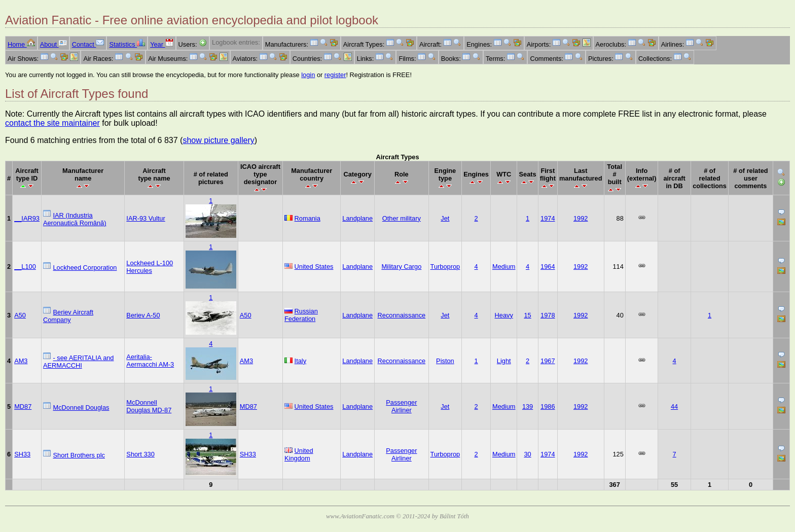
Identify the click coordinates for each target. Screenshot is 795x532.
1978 (548, 315)
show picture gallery (218, 140)
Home (21, 44)
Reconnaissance (402, 315)
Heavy (504, 315)
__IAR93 (27, 218)
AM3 (21, 361)
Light (504, 361)
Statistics (127, 44)
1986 (548, 406)
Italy (300, 361)
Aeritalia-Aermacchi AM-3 (150, 361)
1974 (548, 218)
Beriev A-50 (143, 315)
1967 (548, 361)
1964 (548, 267)
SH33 (22, 454)
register (335, 75)
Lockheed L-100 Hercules (150, 267)
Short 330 (140, 454)
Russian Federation (301, 315)
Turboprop (445, 267)
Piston (445, 361)
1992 (581, 218)
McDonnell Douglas (81, 407)
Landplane (357, 218)
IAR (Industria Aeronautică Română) (75, 219)
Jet (445, 218)
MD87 (23, 406)
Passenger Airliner (401, 406)
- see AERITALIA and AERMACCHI (79, 362)
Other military (402, 218)
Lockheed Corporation (85, 268)
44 (674, 406)
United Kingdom (299, 454)
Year (161, 44)
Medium (504, 267)
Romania (308, 218)
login (308, 75)
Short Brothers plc (79, 455)
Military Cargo (401, 267)
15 (527, 315)
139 (528, 406)
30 (527, 454)
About (53, 44)
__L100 (25, 267)
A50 (20, 315)
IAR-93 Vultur (146, 218)
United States (314, 267)
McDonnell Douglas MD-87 (149, 406)
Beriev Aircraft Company (68, 316)
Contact (88, 44)
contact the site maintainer (52, 123)
